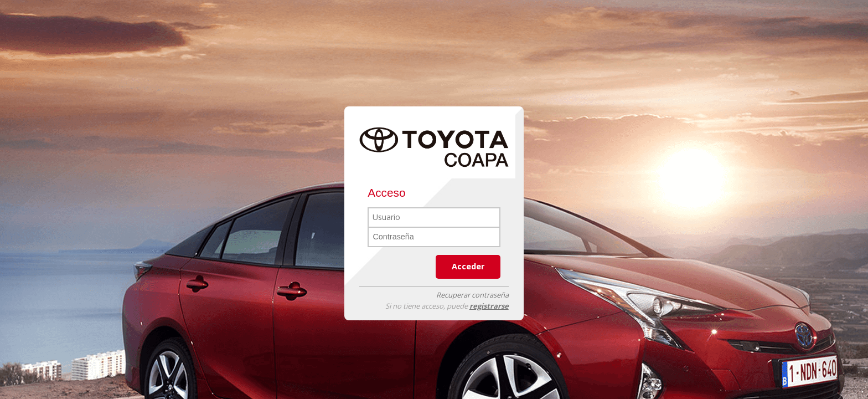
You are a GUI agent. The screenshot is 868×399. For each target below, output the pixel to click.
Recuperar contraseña (472, 295)
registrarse (489, 306)
